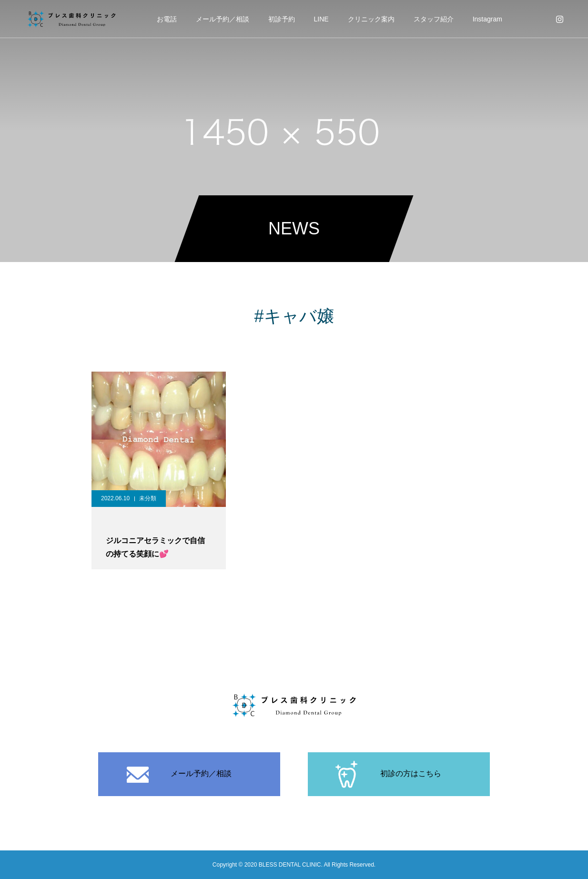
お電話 (167, 19)
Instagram (487, 19)
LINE (321, 19)
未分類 (148, 498)
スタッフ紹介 (434, 19)
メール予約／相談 (223, 19)
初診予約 (282, 19)
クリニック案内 (371, 19)
